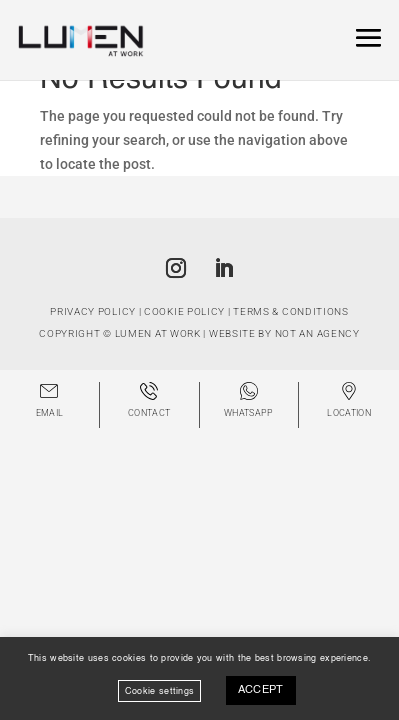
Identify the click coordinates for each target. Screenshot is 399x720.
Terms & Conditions (291, 311)
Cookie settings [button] (160, 690)
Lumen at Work (158, 333)
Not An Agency (317, 333)
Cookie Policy (184, 311)
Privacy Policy (93, 311)
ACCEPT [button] (261, 690)
